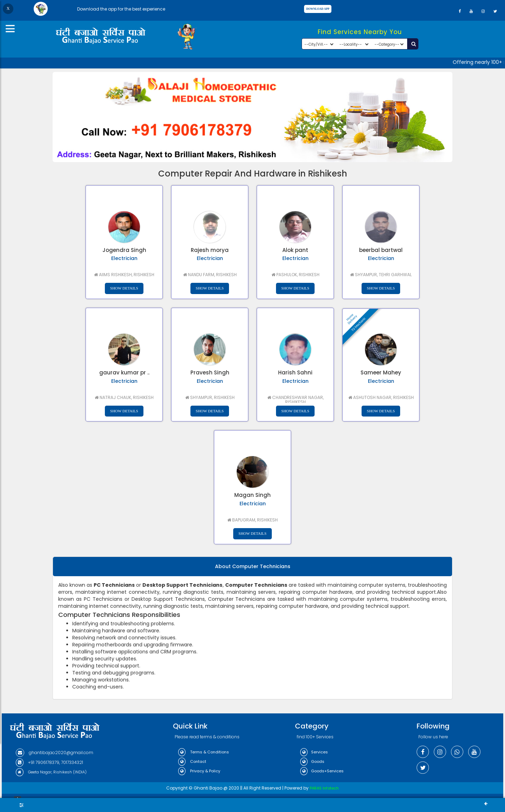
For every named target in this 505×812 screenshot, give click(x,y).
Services (314, 752)
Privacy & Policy (199, 771)
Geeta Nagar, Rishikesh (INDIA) (51, 772)
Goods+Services (322, 771)
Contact (192, 761)
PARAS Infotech (324, 788)
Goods (312, 761)
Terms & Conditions (204, 752)
